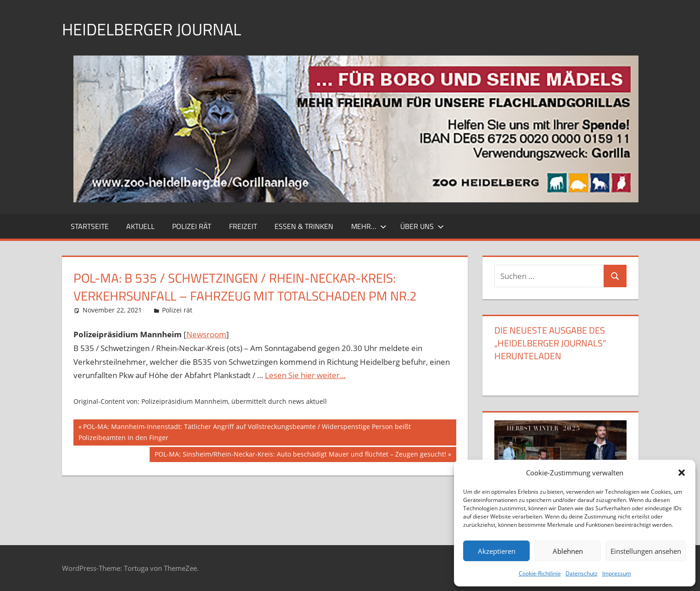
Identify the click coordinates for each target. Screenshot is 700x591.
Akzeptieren (497, 551)
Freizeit (243, 226)
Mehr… (369, 226)
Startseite (90, 226)
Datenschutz (582, 573)
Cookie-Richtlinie (540, 573)
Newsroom (206, 334)
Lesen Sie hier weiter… (305, 375)
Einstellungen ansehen (646, 551)
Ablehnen (568, 551)
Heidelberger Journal (151, 29)
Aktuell (140, 226)
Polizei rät (192, 226)
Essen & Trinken (304, 226)
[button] (682, 473)
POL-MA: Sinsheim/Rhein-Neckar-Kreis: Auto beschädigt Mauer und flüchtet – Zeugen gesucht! (300, 455)
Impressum (617, 573)
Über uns (422, 226)
